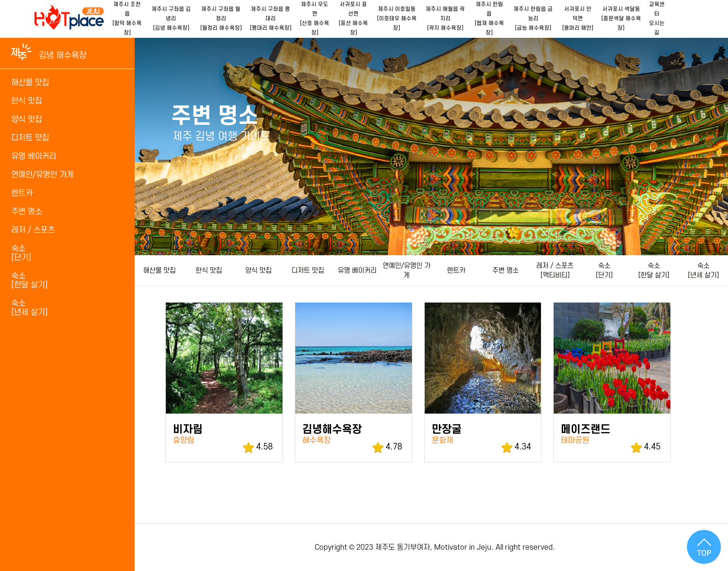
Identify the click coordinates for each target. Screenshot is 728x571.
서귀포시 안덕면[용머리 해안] (578, 19)
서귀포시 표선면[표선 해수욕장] (353, 19)
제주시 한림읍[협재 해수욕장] (489, 19)
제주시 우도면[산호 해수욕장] (315, 19)
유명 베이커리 (357, 271)
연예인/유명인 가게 (407, 271)
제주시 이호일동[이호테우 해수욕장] (397, 19)
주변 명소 (505, 271)
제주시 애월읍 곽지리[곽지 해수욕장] (445, 19)
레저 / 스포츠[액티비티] (555, 271)
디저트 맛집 (308, 271)
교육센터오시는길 (657, 19)
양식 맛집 (258, 271)
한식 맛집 (209, 271)
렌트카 (456, 271)
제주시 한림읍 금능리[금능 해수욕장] (533, 19)
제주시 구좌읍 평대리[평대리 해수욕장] (271, 19)
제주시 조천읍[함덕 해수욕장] (127, 19)
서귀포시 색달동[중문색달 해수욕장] (621, 19)
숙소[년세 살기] (30, 308)
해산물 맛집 (159, 271)
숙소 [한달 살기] (654, 271)
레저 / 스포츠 (33, 230)
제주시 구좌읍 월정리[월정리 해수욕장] (221, 19)
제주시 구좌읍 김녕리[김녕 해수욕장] (171, 19)
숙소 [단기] (604, 271)
